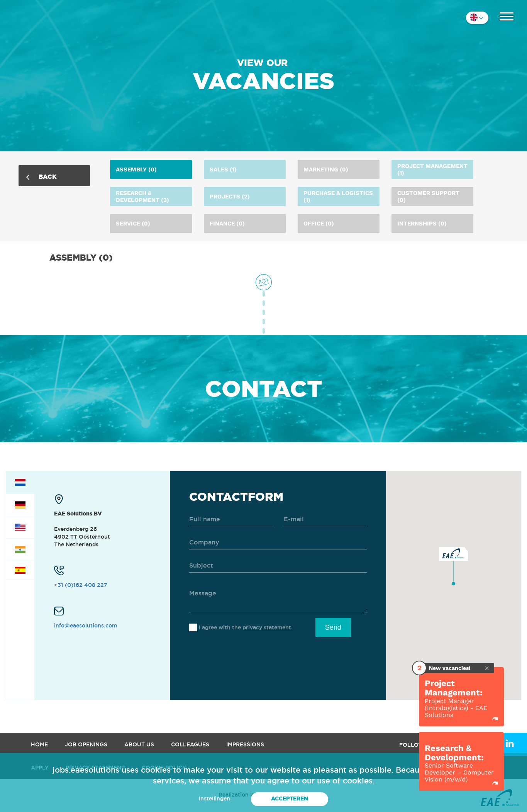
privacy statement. (268, 627)
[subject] (278, 566)
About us (139, 744)
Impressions (245, 744)
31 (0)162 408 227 (82, 585)
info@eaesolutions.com (86, 626)
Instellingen (214, 798)
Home (39, 744)
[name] (231, 520)
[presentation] (248, 656)
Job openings (86, 744)
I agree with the (246, 627)
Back (42, 176)
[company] (278, 543)
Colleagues (190, 744)
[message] (278, 598)
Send (333, 627)
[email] (325, 520)
